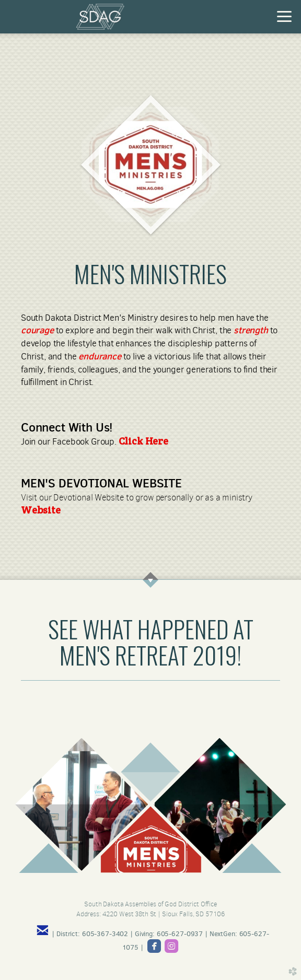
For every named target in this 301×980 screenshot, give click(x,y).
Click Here (143, 441)
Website (41, 510)
